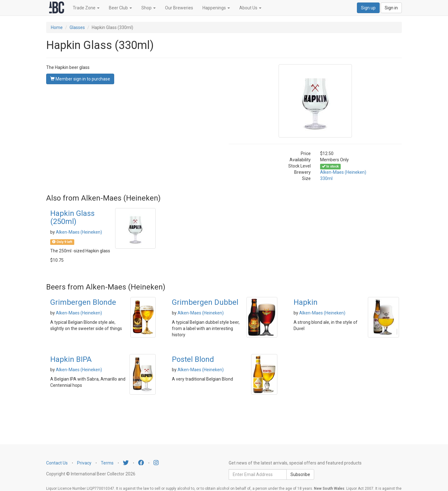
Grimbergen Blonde (83, 302)
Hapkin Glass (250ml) (72, 217)
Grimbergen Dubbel (205, 302)
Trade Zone (86, 8)
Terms (107, 463)
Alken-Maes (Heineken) (343, 172)
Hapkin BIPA (71, 359)
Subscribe (300, 474)
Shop (149, 8)
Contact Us (57, 463)
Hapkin (306, 302)
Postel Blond (193, 359)
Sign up (368, 8)
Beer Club (120, 8)
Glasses (77, 27)
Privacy (84, 463)
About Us (250, 8)
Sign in (391, 8)
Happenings (216, 8)
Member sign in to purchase (80, 79)
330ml (326, 178)
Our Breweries (179, 8)
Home (57, 27)
